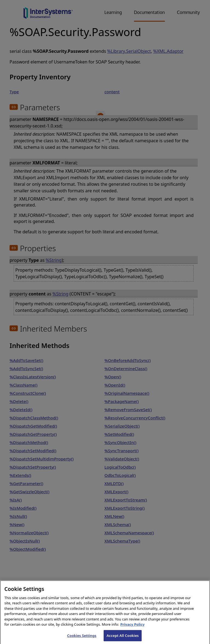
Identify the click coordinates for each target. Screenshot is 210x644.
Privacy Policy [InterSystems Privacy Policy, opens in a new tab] (132, 627)
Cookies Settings (82, 638)
